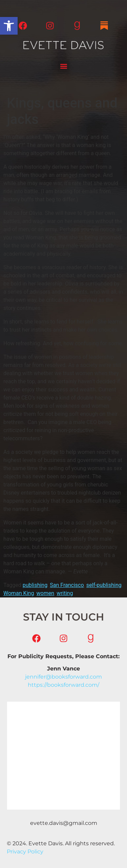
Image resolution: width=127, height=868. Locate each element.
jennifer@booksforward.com (63, 677)
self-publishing (104, 585)
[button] (9, 26)
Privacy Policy (25, 852)
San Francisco (67, 585)
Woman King (19, 593)
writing (65, 593)
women (46, 593)
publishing (35, 585)
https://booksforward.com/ (63, 685)
